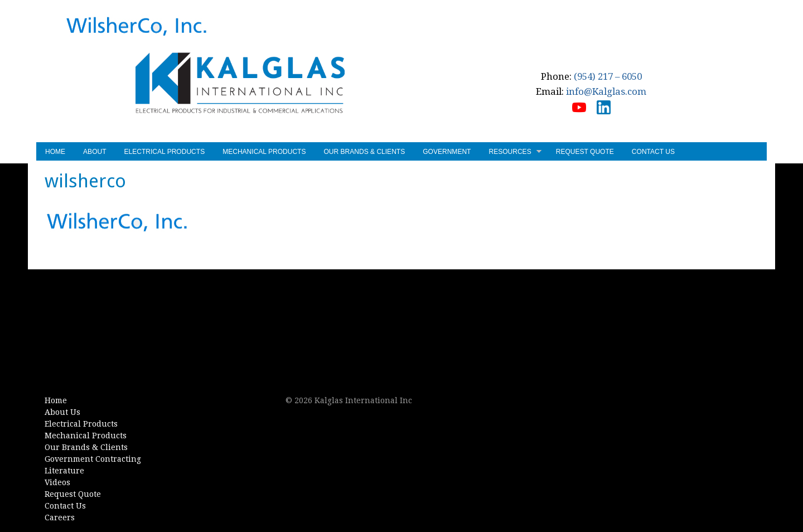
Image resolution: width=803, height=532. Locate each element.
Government (447, 152)
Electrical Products (165, 152)
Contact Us (653, 152)
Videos (57, 482)
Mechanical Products (264, 152)
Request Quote (585, 152)
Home (55, 152)
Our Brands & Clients (364, 152)
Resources (515, 153)
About (95, 152)
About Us (62, 412)
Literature (64, 471)
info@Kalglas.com (606, 91)
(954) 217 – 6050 (608, 76)
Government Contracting (93, 459)
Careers (60, 518)
